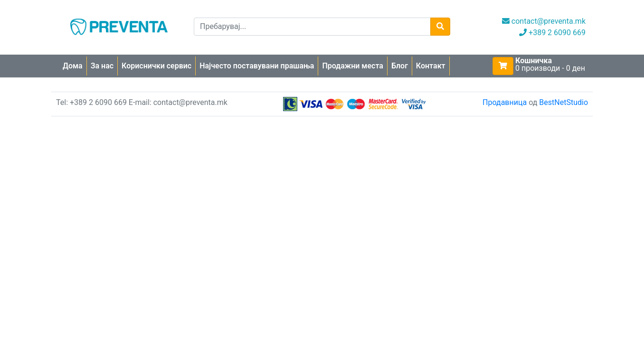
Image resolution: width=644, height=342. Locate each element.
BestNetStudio (563, 102)
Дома (73, 66)
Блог (400, 66)
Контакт (431, 66)
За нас (102, 66)
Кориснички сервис (156, 66)
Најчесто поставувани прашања (257, 66)
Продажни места (353, 66)
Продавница (505, 102)
